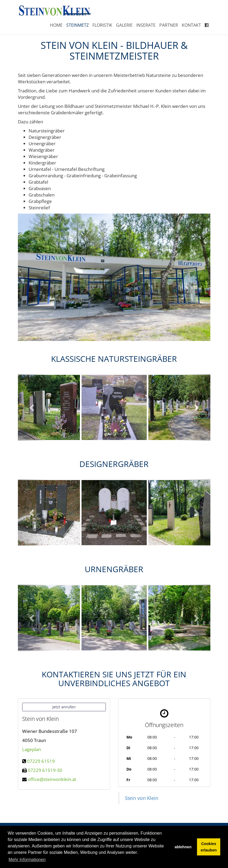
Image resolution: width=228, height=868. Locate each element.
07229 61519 (41, 761)
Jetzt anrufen (64, 707)
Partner (169, 25)
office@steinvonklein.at (52, 779)
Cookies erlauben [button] (209, 847)
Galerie (124, 25)
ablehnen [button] (183, 847)
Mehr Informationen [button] (27, 860)
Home (56, 25)
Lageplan (32, 749)
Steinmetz (78, 25)
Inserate (146, 25)
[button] (32, 407)
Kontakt (191, 25)
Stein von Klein (142, 798)
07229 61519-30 (45, 770)
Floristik (102, 25)
